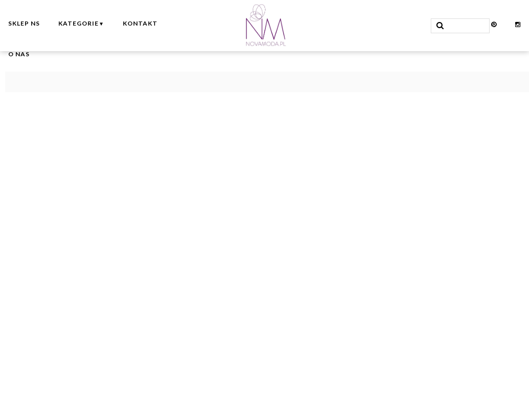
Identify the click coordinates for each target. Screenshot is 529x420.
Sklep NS (24, 23)
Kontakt (140, 23)
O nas (19, 54)
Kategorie (81, 23)
